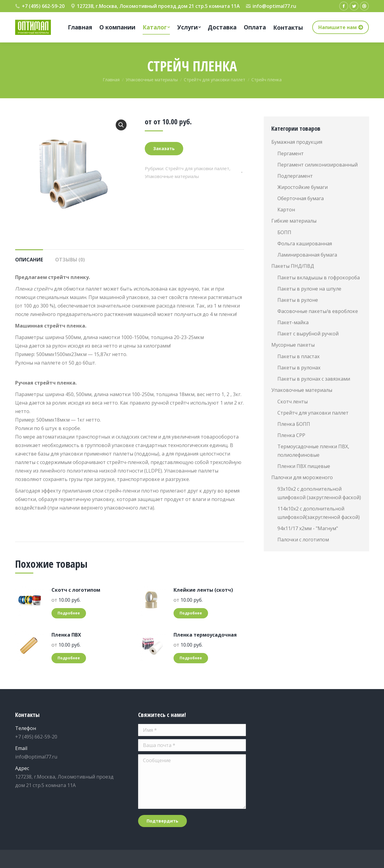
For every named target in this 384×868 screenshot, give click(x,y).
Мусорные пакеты (293, 345)
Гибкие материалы (294, 221)
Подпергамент (295, 176)
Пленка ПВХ (66, 635)
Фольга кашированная (305, 244)
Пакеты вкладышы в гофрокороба (319, 278)
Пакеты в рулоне (298, 300)
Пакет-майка (293, 322)
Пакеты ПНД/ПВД (293, 266)
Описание (29, 260)
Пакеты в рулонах (299, 368)
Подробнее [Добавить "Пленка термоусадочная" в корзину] (191, 658)
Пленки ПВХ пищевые (304, 466)
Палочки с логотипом (303, 540)
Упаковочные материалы (172, 176)
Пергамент (291, 153)
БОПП (284, 232)
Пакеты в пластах (298, 356)
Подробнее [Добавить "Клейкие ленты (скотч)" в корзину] (191, 613)
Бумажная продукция (297, 142)
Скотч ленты (293, 402)
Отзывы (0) (70, 260)
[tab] (29, 257)
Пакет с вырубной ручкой (308, 334)
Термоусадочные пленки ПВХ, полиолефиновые (313, 451)
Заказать (164, 148)
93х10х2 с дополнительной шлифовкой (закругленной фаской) (319, 493)
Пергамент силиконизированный (318, 165)
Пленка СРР (291, 435)
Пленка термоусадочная (205, 635)
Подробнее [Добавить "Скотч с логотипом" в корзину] (69, 613)
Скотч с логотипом (76, 590)
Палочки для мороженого (302, 477)
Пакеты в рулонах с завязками (314, 379)
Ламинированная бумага (307, 255)
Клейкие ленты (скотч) (203, 590)
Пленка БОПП (294, 424)
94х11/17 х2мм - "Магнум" (308, 528)
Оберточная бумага (301, 198)
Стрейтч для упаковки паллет (197, 168)
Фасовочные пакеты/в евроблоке (318, 311)
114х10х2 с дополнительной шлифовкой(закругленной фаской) (319, 513)
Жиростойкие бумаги (303, 187)
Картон (286, 210)
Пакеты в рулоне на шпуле (309, 289)
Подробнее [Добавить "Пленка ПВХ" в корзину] (69, 658)
